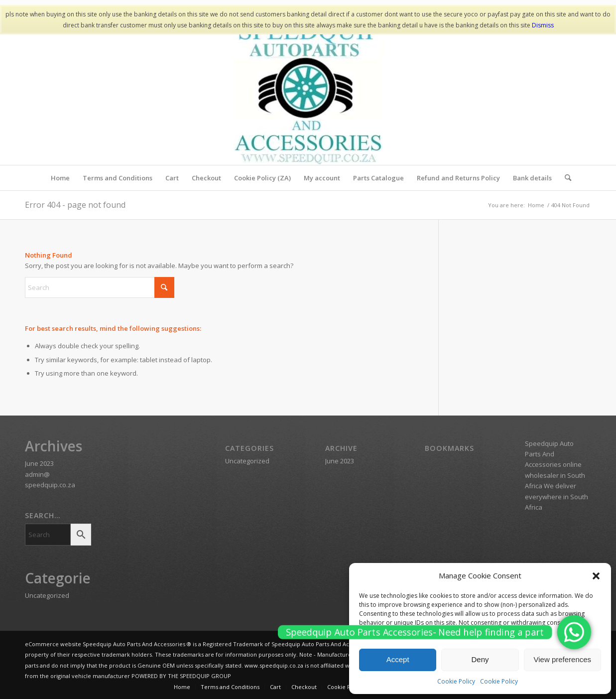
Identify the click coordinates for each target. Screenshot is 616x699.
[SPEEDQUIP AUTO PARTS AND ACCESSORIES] (308, 90)
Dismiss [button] (543, 25)
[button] (596, 576)
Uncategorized (47, 595)
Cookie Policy (456, 681)
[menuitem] (60, 178)
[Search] (565, 178)
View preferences (563, 659)
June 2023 (39, 463)
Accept (398, 659)
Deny (480, 659)
